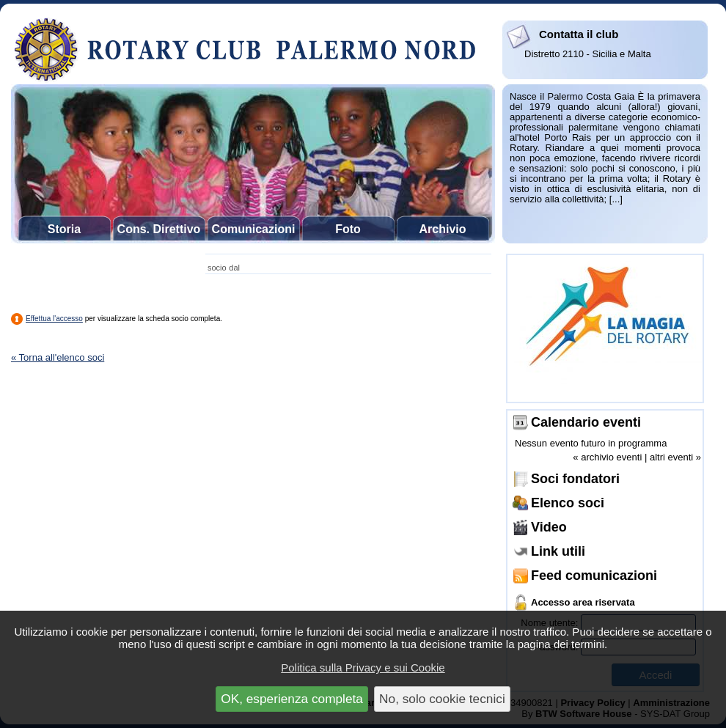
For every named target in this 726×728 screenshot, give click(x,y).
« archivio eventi (607, 457)
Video (549, 527)
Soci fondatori (575, 479)
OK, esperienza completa (292, 699)
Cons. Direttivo (159, 229)
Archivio (442, 229)
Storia (64, 229)
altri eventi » (675, 457)
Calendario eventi (586, 422)
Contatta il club (579, 34)
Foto (348, 229)
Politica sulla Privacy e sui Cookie (363, 668)
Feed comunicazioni (594, 576)
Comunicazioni (254, 229)
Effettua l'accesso (54, 319)
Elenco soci (568, 503)
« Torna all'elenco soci (58, 357)
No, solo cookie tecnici (442, 699)
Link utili (558, 551)
